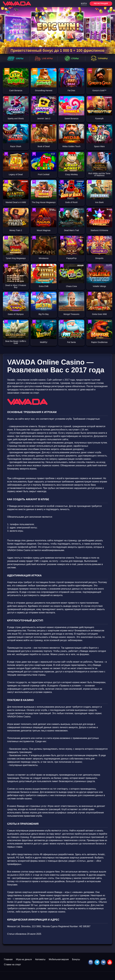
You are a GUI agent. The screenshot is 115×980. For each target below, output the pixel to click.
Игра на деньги (24, 959)
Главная (8, 959)
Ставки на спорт (12, 964)
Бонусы (76, 959)
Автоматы (40, 959)
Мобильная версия (59, 959)
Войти (84, 4)
